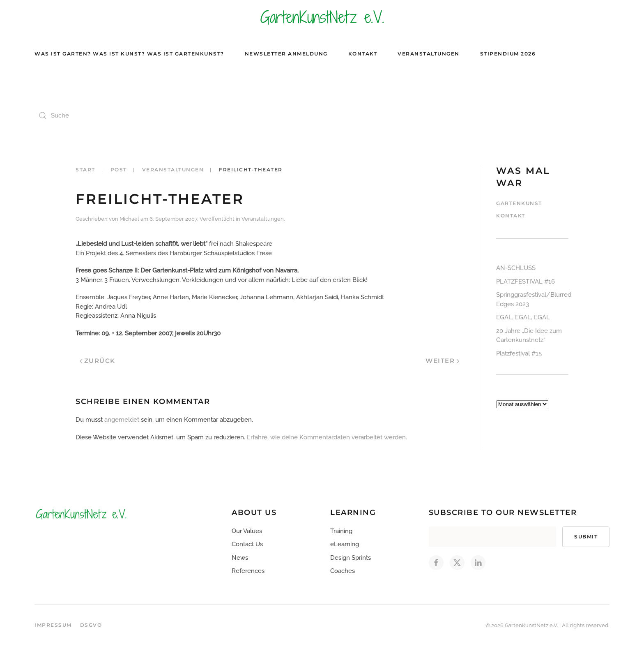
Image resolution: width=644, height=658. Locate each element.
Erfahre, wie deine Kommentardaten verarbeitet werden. (327, 437)
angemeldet (122, 420)
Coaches (343, 571)
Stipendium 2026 (508, 54)
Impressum (53, 625)
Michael (129, 219)
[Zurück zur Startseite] (322, 17)
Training (341, 531)
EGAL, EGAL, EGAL (523, 317)
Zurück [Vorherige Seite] (98, 361)
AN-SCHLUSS (516, 268)
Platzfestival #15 (519, 353)
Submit (586, 537)
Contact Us (247, 544)
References (248, 571)
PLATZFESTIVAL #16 (526, 282)
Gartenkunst (519, 203)
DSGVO (91, 625)
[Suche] (117, 115)
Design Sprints (351, 558)
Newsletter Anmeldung (286, 54)
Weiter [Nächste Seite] (442, 361)
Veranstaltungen (429, 54)
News (240, 558)
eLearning (345, 544)
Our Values (247, 531)
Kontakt (363, 54)
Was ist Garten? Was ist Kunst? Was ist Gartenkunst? (129, 54)
